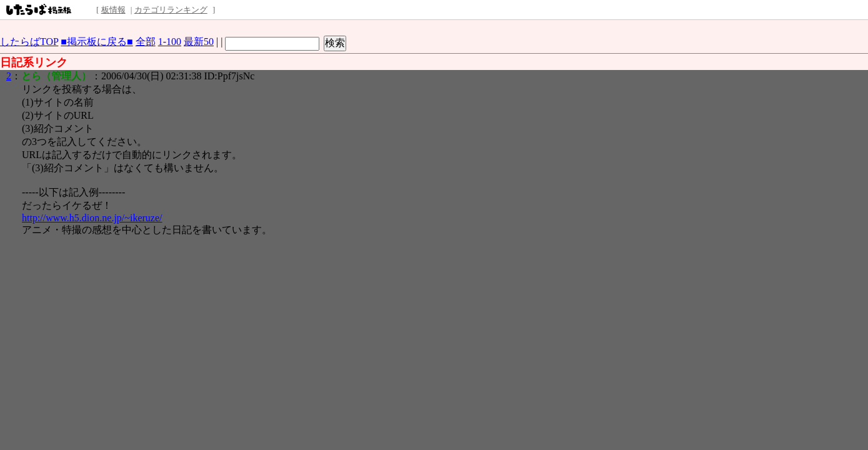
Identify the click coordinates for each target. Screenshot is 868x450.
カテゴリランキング (171, 10)
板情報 (113, 10)
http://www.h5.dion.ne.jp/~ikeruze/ (92, 218)
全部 (146, 42)
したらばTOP (29, 42)
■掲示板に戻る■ (97, 42)
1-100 (170, 42)
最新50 (199, 42)
